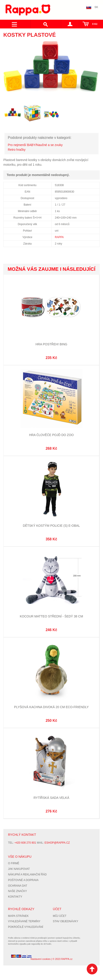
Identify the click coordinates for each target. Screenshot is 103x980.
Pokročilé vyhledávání (26, 927)
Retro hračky (17, 150)
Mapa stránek (18, 916)
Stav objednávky (66, 921)
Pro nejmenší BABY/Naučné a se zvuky (35, 145)
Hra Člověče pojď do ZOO (51, 435)
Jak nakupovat (19, 869)
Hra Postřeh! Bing (51, 344)
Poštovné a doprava (23, 880)
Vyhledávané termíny (24, 921)
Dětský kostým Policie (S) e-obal (51, 526)
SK (96, 7)
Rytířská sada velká (51, 798)
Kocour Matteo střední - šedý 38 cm (51, 616)
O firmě (14, 863)
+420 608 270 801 (25, 843)
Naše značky (18, 891)
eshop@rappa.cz (57, 843)
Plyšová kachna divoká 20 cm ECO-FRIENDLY (51, 707)
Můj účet (60, 916)
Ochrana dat (18, 886)
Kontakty (15, 897)
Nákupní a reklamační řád (27, 875)
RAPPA (59, 237)
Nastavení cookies (41, 959)
